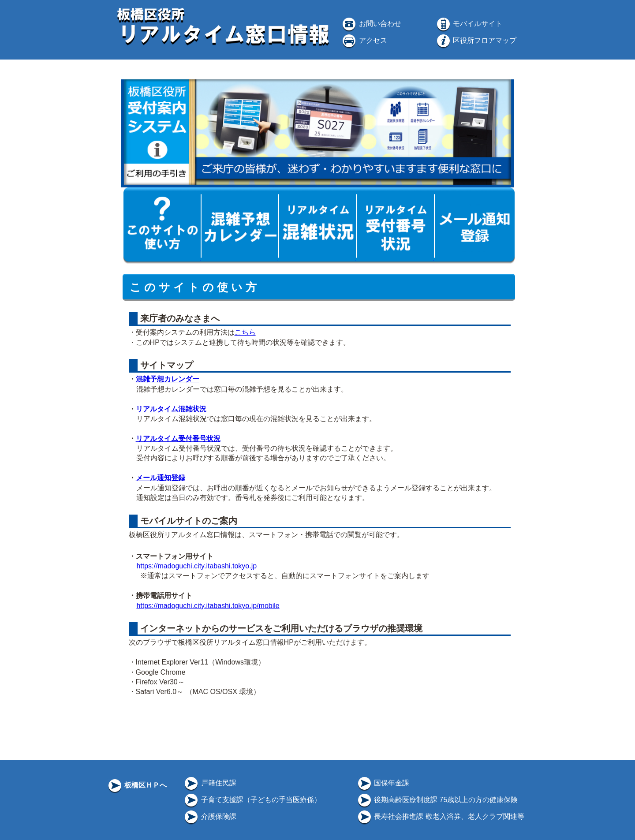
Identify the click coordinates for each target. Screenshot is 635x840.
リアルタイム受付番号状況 (178, 439)
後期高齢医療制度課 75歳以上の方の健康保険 (437, 800)
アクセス (364, 40)
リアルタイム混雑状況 (171, 409)
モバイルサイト (469, 24)
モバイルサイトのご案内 (187, 521)
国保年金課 (383, 783)
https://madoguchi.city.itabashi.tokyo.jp (196, 566)
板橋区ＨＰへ (137, 785)
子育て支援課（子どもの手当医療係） (252, 800)
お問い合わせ (371, 24)
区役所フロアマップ (476, 40)
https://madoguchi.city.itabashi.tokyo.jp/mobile (208, 606)
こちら (245, 332)
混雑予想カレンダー (168, 379)
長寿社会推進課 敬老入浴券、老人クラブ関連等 (440, 816)
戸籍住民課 (209, 783)
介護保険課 (209, 816)
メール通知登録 (161, 478)
